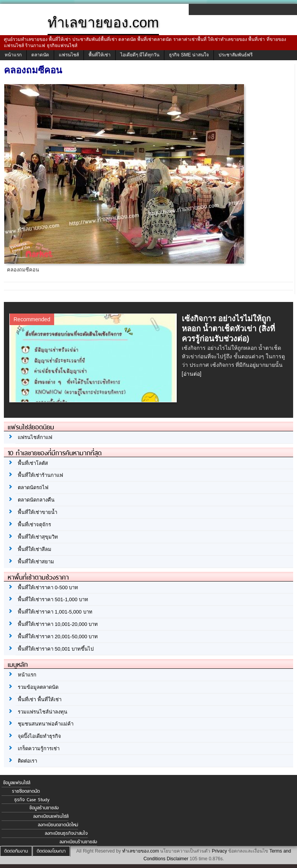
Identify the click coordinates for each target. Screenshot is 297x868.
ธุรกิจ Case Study (32, 800)
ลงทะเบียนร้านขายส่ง (78, 842)
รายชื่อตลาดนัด (26, 791)
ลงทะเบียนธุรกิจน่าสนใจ (66, 833)
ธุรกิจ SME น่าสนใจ (189, 55)
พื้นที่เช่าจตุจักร (34, 525)
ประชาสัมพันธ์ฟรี (236, 55)
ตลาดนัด (40, 55)
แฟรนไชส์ (69, 55)
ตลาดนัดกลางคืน (36, 500)
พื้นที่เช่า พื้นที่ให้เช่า (40, 699)
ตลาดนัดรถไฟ (33, 487)
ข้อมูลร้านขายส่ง (44, 808)
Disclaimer (178, 859)
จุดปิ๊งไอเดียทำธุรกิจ (39, 736)
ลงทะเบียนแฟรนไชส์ (51, 816)
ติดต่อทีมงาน (16, 851)
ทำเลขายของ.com (141, 851)
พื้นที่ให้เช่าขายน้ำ (38, 512)
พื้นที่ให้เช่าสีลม (35, 549)
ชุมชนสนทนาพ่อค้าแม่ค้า (46, 724)
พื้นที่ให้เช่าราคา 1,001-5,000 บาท (55, 612)
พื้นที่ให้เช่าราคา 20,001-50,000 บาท (58, 637)
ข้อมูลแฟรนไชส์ (17, 783)
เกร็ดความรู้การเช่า (39, 748)
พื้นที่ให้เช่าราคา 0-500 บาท (48, 587)
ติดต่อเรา (27, 761)
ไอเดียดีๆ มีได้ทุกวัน (140, 55)
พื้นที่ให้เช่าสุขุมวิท (38, 537)
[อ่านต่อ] (192, 374)
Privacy (219, 851)
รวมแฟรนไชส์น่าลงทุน (43, 712)
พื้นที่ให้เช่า (100, 55)
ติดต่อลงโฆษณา (51, 851)
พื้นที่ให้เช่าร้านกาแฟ (40, 475)
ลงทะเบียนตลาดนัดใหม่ (58, 825)
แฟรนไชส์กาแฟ (35, 437)
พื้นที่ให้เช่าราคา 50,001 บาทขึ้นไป (56, 649)
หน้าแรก (13, 55)
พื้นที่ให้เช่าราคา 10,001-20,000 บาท (58, 624)
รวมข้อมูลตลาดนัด (38, 687)
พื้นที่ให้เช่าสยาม (36, 562)
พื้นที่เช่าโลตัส (33, 463)
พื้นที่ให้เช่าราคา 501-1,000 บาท (53, 599)
